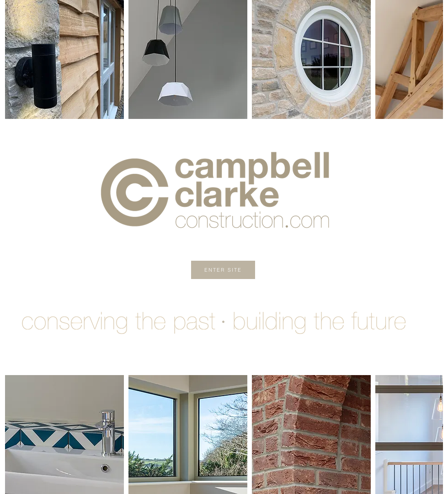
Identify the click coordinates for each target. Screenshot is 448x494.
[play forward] (432, 59)
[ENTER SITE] (223, 270)
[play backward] (16, 59)
